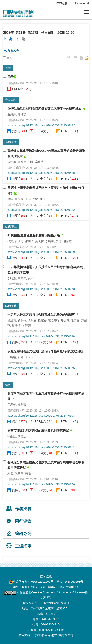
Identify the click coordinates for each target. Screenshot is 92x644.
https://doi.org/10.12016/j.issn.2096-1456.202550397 (41, 125)
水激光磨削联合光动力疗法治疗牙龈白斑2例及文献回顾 (45, 351)
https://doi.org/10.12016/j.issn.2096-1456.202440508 (41, 416)
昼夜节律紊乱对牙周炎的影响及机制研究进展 (38, 431)
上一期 (8, 39)
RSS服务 (62, 3)
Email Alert (82, 3)
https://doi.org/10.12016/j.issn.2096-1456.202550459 (41, 252)
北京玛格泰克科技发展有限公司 (53, 635)
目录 (10, 77)
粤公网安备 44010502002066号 (33, 582)
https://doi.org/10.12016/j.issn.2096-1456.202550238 (41, 336)
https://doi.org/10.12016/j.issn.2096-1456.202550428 (41, 173)
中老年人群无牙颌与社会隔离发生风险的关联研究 (41, 314)
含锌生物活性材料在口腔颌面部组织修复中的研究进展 (44, 109)
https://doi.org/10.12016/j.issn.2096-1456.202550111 (41, 447)
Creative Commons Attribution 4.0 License (58, 592)
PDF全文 (18, 89)
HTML (65, 131)
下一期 (20, 39)
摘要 (15, 131)
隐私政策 (46, 576)
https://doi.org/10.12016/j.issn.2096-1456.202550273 (41, 289)
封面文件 (13, 50)
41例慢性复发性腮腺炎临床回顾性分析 (34, 235)
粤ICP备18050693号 (70, 582)
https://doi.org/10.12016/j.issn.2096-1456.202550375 (41, 368)
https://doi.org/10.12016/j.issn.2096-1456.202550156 (41, 484)
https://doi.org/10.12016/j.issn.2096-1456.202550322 (41, 210)
